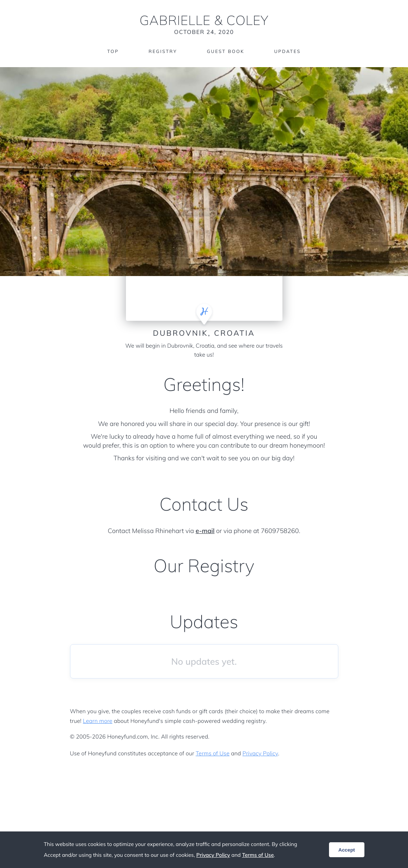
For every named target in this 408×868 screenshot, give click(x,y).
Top (113, 51)
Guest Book (225, 51)
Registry (163, 51)
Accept (347, 850)
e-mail (205, 531)
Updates (288, 51)
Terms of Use (213, 753)
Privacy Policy (260, 753)
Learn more (98, 721)
